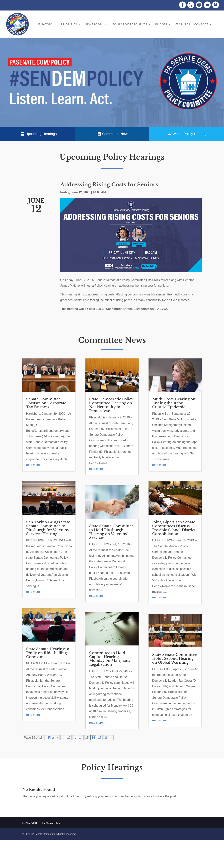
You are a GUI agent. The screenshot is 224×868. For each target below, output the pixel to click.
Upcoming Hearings (41, 134)
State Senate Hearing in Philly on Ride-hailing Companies (48, 653)
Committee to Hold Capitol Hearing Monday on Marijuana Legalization (110, 659)
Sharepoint (30, 823)
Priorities (69, 24)
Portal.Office (51, 823)
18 (106, 738)
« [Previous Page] (58, 738)
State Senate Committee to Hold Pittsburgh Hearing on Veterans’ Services (111, 532)
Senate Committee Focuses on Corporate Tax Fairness (46, 403)
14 (81, 738)
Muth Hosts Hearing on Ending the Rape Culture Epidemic (174, 403)
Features (183, 24)
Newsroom (94, 24)
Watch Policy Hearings (190, 134)
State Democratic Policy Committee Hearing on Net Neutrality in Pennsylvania (111, 405)
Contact (201, 24)
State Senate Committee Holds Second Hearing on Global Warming (175, 658)
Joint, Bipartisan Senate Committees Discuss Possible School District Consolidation (174, 528)
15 (87, 738)
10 (69, 738)
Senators (45, 24)
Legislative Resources (129, 24)
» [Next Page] (112, 738)
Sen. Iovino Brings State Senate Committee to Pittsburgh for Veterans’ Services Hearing (48, 528)
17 (100, 738)
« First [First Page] (50, 738)
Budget (161, 24)
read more (33, 465)
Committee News (116, 134)
